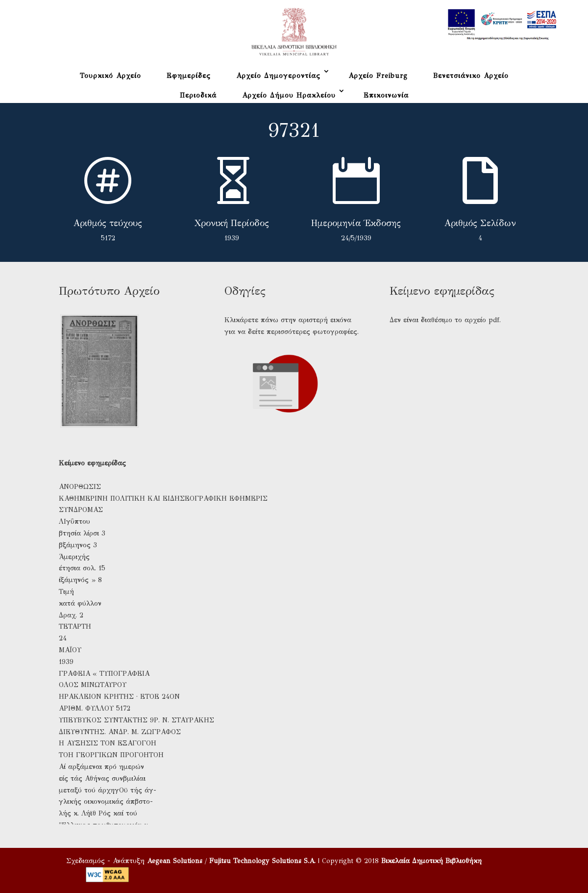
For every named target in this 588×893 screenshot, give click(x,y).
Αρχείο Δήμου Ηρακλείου (289, 95)
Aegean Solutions (175, 861)
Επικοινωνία (386, 95)
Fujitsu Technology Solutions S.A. (262, 861)
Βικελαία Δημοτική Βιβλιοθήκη (431, 861)
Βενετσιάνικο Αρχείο (471, 76)
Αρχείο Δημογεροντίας (278, 76)
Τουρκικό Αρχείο (110, 76)
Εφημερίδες (189, 76)
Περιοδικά (198, 95)
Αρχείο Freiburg (378, 76)
